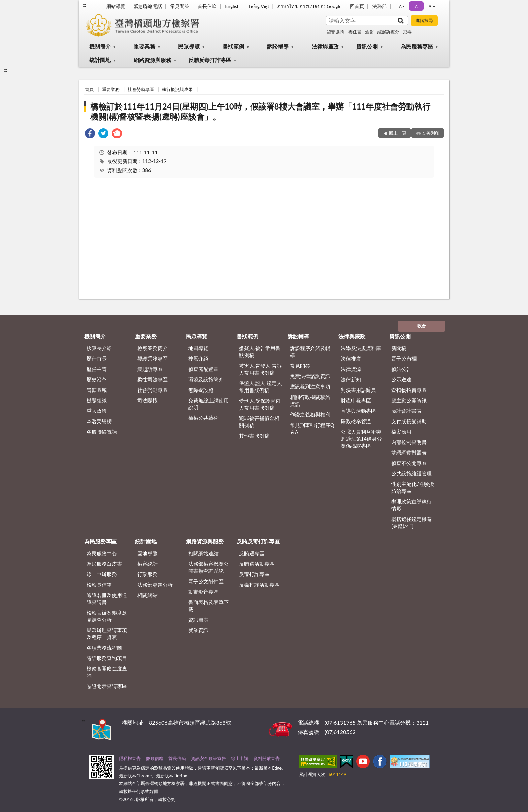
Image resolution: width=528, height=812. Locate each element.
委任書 (355, 32)
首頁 (89, 89)
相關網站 (147, 595)
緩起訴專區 (150, 369)
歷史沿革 (97, 379)
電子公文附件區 (206, 581)
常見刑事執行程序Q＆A (312, 428)
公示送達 (401, 379)
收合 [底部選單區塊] (422, 326)
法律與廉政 (325, 46)
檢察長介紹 (99, 348)
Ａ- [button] (401, 6)
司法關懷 (147, 400)
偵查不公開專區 (409, 463)
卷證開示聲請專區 (107, 686)
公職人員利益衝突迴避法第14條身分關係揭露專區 (361, 439)
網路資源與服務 (153, 60)
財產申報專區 (356, 400)
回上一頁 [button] (398, 133)
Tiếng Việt (259, 6)
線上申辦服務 (102, 574)
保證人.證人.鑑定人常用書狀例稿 (260, 387)
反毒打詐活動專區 (259, 585)
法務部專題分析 (155, 585)
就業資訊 (198, 630)
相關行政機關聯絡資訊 (310, 400)
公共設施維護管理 (411, 473)
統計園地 (100, 60)
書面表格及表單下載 (208, 606)
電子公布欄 (404, 358)
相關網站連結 (203, 553)
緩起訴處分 (388, 32)
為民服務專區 (417, 46)
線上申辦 (240, 758)
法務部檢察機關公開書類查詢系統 (208, 567)
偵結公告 (401, 369)
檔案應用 (401, 432)
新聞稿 (399, 348)
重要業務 (144, 46)
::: (84, 5)
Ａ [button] (416, 6)
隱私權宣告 (130, 758)
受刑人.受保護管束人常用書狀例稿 (260, 404)
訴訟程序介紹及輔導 (310, 352)
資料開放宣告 (267, 758)
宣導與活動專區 (358, 411)
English (232, 6)
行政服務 (147, 574)
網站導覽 (116, 6)
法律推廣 (351, 358)
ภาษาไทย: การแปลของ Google (309, 6)
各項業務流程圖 (104, 648)
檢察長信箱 (99, 585)
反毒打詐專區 (254, 574)
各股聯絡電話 (102, 432)
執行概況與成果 (177, 89)
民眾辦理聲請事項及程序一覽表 (107, 634)
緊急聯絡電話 (148, 6)
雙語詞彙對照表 (409, 452)
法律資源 (351, 369)
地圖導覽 (198, 348)
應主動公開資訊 (409, 400)
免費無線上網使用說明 (208, 404)
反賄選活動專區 (257, 564)
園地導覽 (147, 553)
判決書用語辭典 (358, 390)
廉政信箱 (155, 758)
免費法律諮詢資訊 (310, 376)
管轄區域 (97, 390)
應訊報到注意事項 (310, 386)
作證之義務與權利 (310, 414)
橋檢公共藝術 (203, 418)
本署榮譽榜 (99, 421)
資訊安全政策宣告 (208, 758)
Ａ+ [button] (431, 6)
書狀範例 (233, 46)
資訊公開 (367, 46)
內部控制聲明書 (409, 442)
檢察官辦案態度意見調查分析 (107, 616)
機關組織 (97, 400)
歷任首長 (97, 358)
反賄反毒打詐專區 (210, 60)
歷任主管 (97, 369)
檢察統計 (147, 564)
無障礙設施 (201, 390)
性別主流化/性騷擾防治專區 (413, 487)
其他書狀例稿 (254, 436)
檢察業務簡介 (153, 348)
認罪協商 (335, 32)
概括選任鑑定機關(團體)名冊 (411, 522)
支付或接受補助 (409, 421)
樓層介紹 (198, 358)
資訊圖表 (198, 620)
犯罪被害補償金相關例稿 (259, 422)
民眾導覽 (189, 46)
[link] (90, 134)
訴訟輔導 (278, 46)
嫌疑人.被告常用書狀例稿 (260, 352)
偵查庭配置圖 (203, 369)
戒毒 (407, 32)
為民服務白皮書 (104, 564)
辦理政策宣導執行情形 (411, 505)
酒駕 (369, 32)
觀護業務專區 (153, 358)
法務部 (379, 6)
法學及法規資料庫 (361, 348)
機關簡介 (100, 46)
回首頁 (357, 6)
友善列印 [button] (431, 133)
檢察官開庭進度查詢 (107, 672)
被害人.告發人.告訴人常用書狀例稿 (260, 369)
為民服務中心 (102, 553)
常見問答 (180, 6)
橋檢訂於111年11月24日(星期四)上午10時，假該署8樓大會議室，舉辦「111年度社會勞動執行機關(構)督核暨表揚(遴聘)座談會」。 (260, 111)
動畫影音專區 (203, 592)
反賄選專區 (252, 553)
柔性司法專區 (153, 379)
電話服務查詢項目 (107, 658)
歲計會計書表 (406, 411)
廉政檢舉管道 (356, 421)
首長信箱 (207, 6)
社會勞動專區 (141, 89)
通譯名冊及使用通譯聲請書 (107, 599)
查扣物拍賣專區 (409, 390)
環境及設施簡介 (206, 379)
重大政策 (97, 411)
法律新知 (351, 379)
